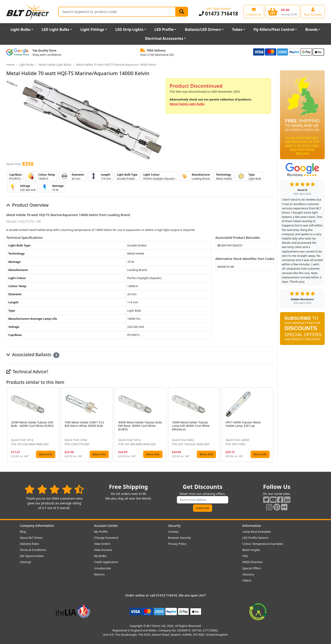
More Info (46, 454)
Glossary (248, 574)
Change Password (106, 538)
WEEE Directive (252, 562)
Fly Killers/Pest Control (274, 29)
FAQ (245, 556)
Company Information (37, 526)
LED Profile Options (255, 538)
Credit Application (106, 562)
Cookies (174, 532)
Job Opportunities (32, 556)
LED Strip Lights (129, 29)
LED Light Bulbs (55, 29)
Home (10, 65)
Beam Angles (251, 550)
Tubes (237, 29)
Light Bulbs (21, 29)
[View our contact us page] (254, 11)
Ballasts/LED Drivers (203, 29)
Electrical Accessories (164, 38)
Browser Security (180, 538)
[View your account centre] (313, 11)
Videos (247, 580)
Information (252, 526)
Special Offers (252, 568)
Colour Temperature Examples (263, 544)
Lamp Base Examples (257, 532)
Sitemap (26, 562)
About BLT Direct (31, 538)
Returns (99, 574)
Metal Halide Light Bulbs (55, 65)
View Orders (102, 544)
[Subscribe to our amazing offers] (203, 500)
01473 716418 (219, 14)
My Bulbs (100, 556)
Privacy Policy (177, 544)
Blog (23, 532)
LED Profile (164, 29)
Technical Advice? (27, 372)
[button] (271, 425)
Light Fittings (92, 29)
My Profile (101, 532)
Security (174, 526)
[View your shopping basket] (283, 11)
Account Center (106, 526)
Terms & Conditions (33, 550)
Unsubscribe (103, 568)
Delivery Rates (30, 544)
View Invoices (103, 550)
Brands (312, 29)
